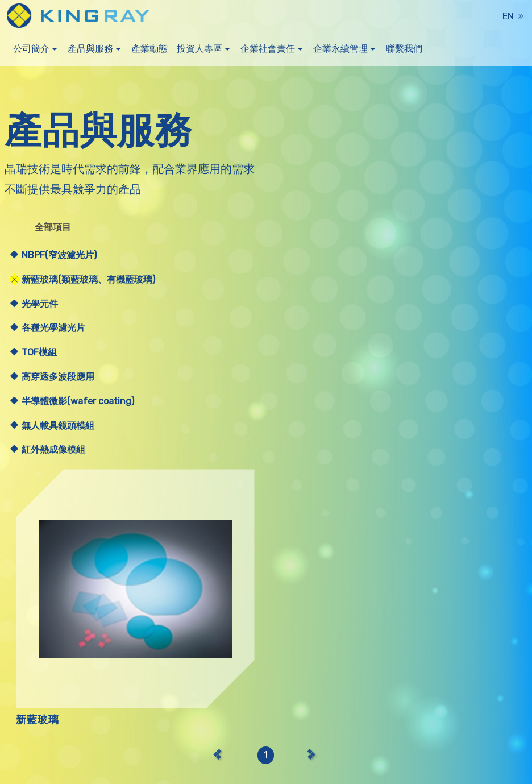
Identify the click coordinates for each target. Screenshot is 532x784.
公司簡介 (31, 51)
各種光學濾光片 (53, 328)
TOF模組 (39, 352)
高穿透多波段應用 (58, 377)
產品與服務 (90, 51)
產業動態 (149, 51)
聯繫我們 (404, 51)
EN (508, 16)
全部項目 (55, 227)
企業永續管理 (340, 51)
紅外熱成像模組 (53, 449)
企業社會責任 (268, 51)
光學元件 (40, 304)
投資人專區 (199, 51)
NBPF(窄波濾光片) (59, 255)
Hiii (205, 769)
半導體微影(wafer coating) (78, 401)
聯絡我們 (394, 768)
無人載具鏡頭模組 (58, 426)
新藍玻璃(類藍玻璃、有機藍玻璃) (88, 279)
